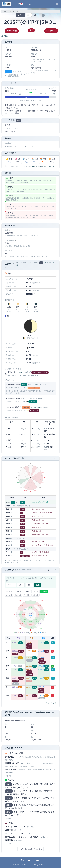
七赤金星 (18, 595)
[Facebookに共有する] (22, 861)
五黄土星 (44, 592)
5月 (13, 11)
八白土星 (27, 595)
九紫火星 (35, 595)
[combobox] (29, 15)
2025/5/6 (34, 385)
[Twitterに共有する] (30, 861)
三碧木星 (27, 592)
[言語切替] (21, 4)
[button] (30, 4)
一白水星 (9, 592)
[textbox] (29, 15)
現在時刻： (6, 36)
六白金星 (9, 595)
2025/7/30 (30, 399)
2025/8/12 (37, 407)
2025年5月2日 (12, 31)
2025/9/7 (20, 372)
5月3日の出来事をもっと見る (30, 849)
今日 (32, 30)
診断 (38, 585)
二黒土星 (18, 592)
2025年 (6, 11)
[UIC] (7, 4)
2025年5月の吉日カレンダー (44, 166)
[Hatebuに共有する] (38, 861)
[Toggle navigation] (57, 4)
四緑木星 (35, 592)
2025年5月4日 (51, 31)
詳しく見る (51, 703)
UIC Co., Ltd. (28, 865)
